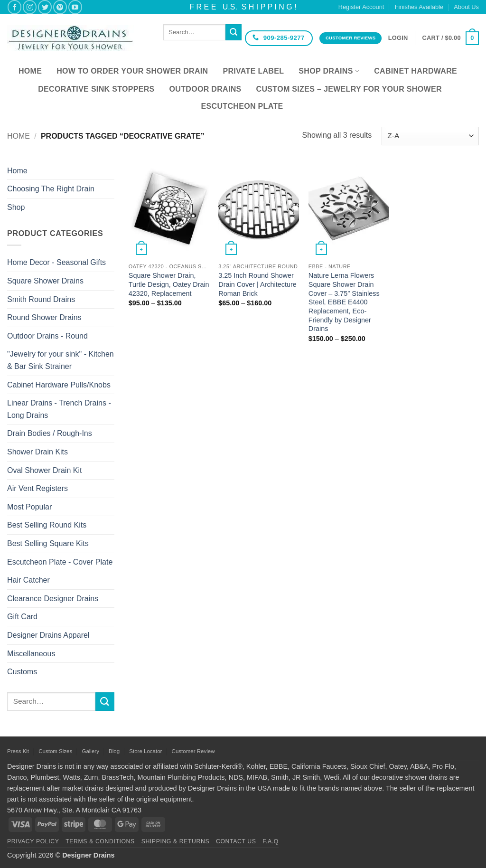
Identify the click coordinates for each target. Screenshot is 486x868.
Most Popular (29, 507)
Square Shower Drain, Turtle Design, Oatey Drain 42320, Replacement (169, 284)
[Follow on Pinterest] (60, 7)
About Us (466, 7)
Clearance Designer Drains (53, 599)
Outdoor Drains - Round (47, 336)
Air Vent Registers (37, 488)
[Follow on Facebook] (14, 7)
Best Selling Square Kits (48, 543)
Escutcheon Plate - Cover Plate (60, 562)
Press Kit (18, 751)
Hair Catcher (28, 580)
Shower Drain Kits (37, 452)
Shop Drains (329, 71)
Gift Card (22, 617)
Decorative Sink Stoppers (96, 89)
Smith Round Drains (41, 299)
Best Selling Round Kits (47, 525)
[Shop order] (430, 136)
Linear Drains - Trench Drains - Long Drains (59, 409)
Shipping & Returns (176, 841)
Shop (16, 207)
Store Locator (145, 751)
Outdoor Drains (206, 89)
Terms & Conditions (100, 841)
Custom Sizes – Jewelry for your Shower (349, 89)
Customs (22, 672)
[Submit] (234, 32)
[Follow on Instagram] (30, 7)
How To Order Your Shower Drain (132, 71)
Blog (114, 751)
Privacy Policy (33, 841)
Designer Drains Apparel (48, 635)
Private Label (253, 71)
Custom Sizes (55, 751)
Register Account (361, 7)
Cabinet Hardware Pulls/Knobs (59, 385)
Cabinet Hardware (416, 71)
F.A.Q (271, 841)
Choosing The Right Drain (51, 189)
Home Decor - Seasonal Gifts (56, 262)
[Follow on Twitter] (45, 7)
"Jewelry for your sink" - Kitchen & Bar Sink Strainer (61, 360)
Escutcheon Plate (242, 106)
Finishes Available (419, 7)
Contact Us (236, 841)
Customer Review (193, 751)
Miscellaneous (31, 654)
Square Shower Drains (45, 281)
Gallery (90, 751)
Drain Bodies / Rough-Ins (50, 433)
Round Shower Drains (44, 317)
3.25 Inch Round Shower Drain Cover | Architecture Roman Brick (257, 284)
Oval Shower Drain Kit (44, 470)
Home (30, 71)
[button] (398, 38)
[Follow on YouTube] (75, 7)
